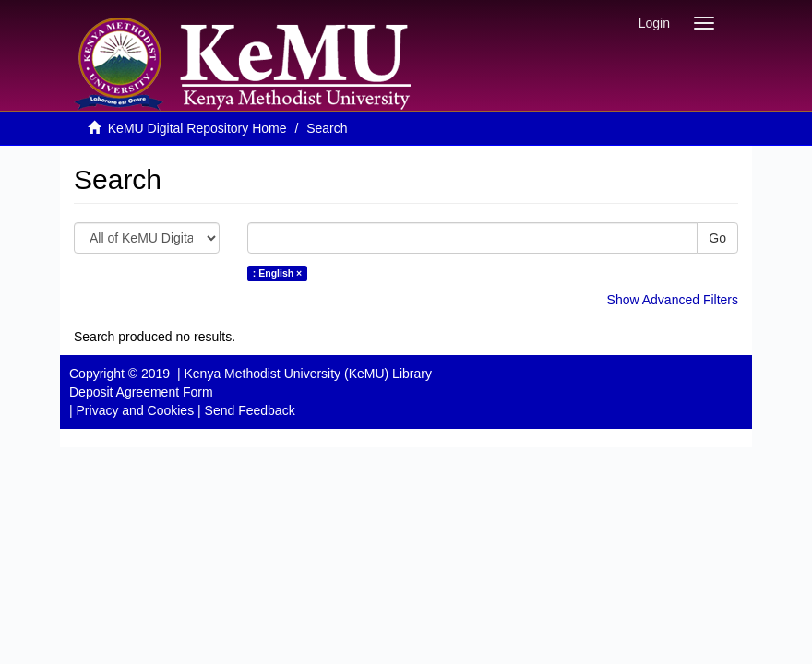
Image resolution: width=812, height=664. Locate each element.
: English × (277, 273)
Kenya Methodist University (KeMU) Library (307, 373)
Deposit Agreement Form (141, 392)
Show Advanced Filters (673, 300)
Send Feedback (250, 410)
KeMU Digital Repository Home (197, 128)
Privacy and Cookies (136, 410)
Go (717, 238)
